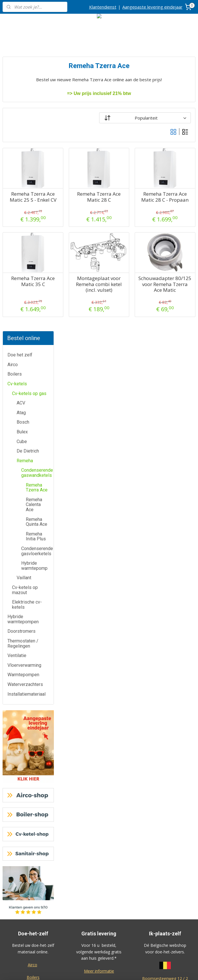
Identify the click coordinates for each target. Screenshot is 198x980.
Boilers (15, 100)
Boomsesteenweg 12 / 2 (165, 704)
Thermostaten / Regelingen (23, 369)
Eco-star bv (99, 939)
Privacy (33, 907)
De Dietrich (28, 177)
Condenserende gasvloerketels (37, 277)
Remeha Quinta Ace (37, 248)
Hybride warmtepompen (23, 345)
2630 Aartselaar (165, 711)
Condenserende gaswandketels (37, 199)
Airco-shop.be (100, 843)
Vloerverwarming (24, 391)
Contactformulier (33, 856)
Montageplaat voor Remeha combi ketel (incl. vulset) (127, 293)
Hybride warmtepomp (34, 292)
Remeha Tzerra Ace (37, 213)
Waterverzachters (25, 410)
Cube (22, 167)
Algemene (165, 762)
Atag (21, 138)
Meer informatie (99, 697)
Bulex (22, 157)
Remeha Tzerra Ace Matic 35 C (80, 287)
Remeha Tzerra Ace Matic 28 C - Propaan (174, 200)
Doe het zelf (20, 81)
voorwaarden (165, 768)
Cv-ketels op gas (29, 119)
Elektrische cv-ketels (27, 331)
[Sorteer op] (159, 118)
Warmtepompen (23, 401)
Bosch (23, 148)
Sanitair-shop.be (99, 894)
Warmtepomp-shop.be (99, 881)
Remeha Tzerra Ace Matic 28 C (127, 197)
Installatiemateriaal (27, 420)
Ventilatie (17, 381)
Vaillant (24, 304)
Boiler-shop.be (99, 855)
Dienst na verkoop (33, 882)
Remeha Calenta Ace (34, 230)
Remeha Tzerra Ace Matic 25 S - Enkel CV (80, 200)
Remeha (25, 186)
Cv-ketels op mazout (25, 316)
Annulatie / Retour (33, 869)
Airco (13, 90)
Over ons (33, 895)
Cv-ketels (17, 109)
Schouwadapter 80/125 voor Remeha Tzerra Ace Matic (174, 293)
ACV (21, 129)
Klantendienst (103, 7)
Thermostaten (33, 742)
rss (129, 970)
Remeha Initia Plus (36, 262)
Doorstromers (21, 357)
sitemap (117, 970)
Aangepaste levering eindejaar (152, 7)
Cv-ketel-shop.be (99, 868)
